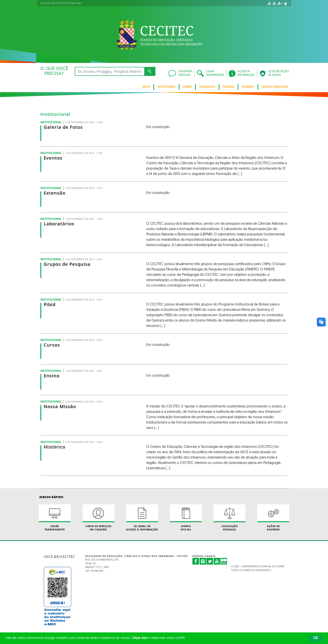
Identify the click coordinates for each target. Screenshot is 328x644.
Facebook (196, 561)
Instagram (203, 561)
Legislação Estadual (230, 518)
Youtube (217, 561)
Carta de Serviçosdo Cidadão (99, 518)
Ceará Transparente (55, 518)
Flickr (224, 561)
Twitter (210, 561)
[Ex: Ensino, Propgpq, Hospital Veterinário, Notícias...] (110, 71)
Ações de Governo (273, 518)
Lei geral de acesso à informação (142, 518)
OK (316, 638)
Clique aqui (140, 638)
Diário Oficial (186, 518)
